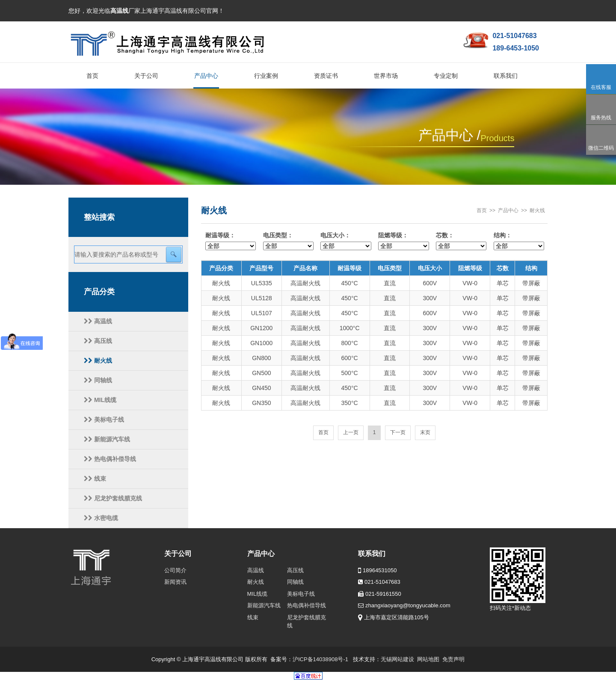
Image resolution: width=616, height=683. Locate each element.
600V (430, 283)
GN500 (261, 373)
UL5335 (262, 283)
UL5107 (262, 313)
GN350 (261, 403)
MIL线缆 (100, 400)
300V (430, 298)
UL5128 (262, 298)
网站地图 (428, 659)
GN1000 (261, 343)
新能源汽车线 (107, 439)
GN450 (261, 388)
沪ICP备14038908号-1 (320, 659)
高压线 (98, 341)
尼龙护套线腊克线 (113, 498)
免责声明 (453, 659)
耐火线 (98, 361)
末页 (425, 432)
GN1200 (261, 328)
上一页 (351, 432)
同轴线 (98, 380)
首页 (482, 210)
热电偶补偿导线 (110, 459)
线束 (95, 479)
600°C (350, 358)
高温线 (98, 321)
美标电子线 (104, 420)
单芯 (503, 283)
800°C (350, 343)
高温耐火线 (305, 283)
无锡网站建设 (397, 659)
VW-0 (470, 283)
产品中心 (508, 210)
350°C (350, 403)
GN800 (261, 358)
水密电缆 (101, 518)
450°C (350, 283)
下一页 (398, 432)
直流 (390, 283)
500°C (350, 373)
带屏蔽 (531, 283)
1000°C (350, 328)
